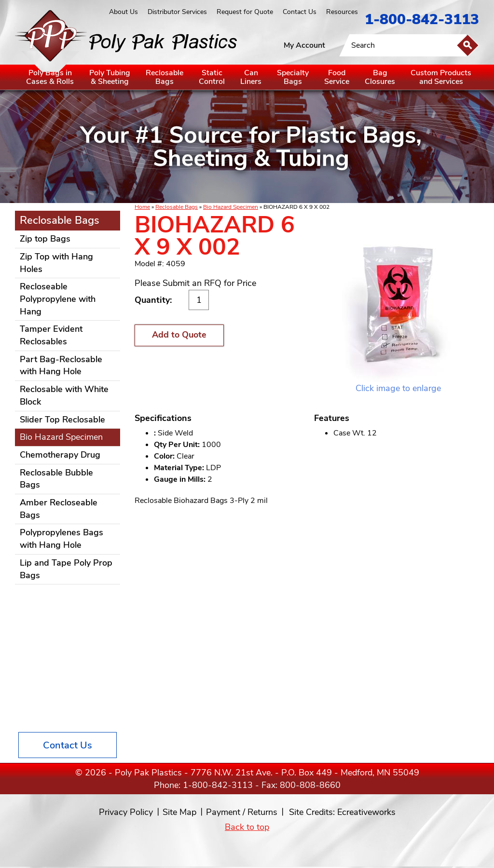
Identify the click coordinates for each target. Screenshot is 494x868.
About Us (123, 12)
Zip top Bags (45, 239)
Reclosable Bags (177, 207)
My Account (304, 45)
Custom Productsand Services (441, 77)
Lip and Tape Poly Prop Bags (66, 569)
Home (142, 207)
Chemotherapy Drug (60, 455)
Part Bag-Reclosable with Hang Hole (61, 366)
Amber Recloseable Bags (59, 509)
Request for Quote (245, 12)
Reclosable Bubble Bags (56, 479)
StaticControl (212, 77)
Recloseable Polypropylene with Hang (58, 299)
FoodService (337, 77)
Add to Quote (179, 335)
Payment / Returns (242, 812)
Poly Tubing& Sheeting (110, 77)
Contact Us (300, 12)
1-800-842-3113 (422, 20)
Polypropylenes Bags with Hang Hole (62, 539)
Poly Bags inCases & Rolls (50, 77)
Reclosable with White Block (64, 395)
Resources (342, 12)
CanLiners (251, 77)
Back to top (247, 827)
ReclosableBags (165, 77)
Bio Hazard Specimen (231, 207)
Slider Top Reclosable (62, 420)
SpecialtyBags (293, 77)
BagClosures (380, 77)
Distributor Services (177, 12)
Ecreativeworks (366, 812)
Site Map (179, 812)
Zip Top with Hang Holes (56, 263)
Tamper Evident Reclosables (51, 335)
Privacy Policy (126, 812)
